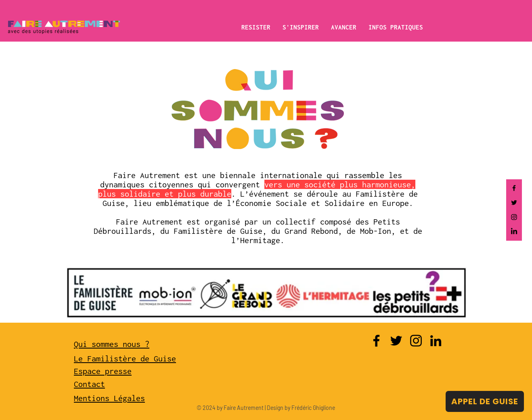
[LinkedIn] (514, 232)
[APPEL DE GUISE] (485, 401)
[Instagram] (514, 217)
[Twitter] (514, 203)
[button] (256, 27)
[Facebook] (514, 188)
